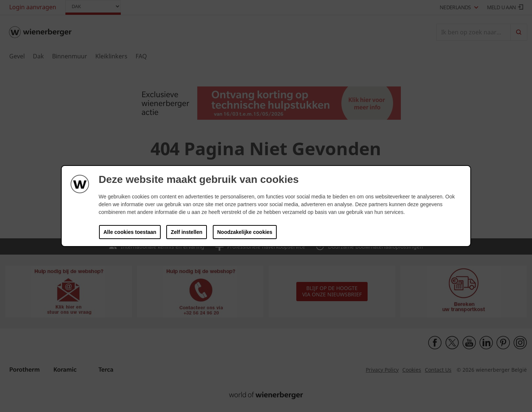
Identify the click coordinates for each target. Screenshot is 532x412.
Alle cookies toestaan (130, 232)
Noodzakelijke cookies (245, 232)
